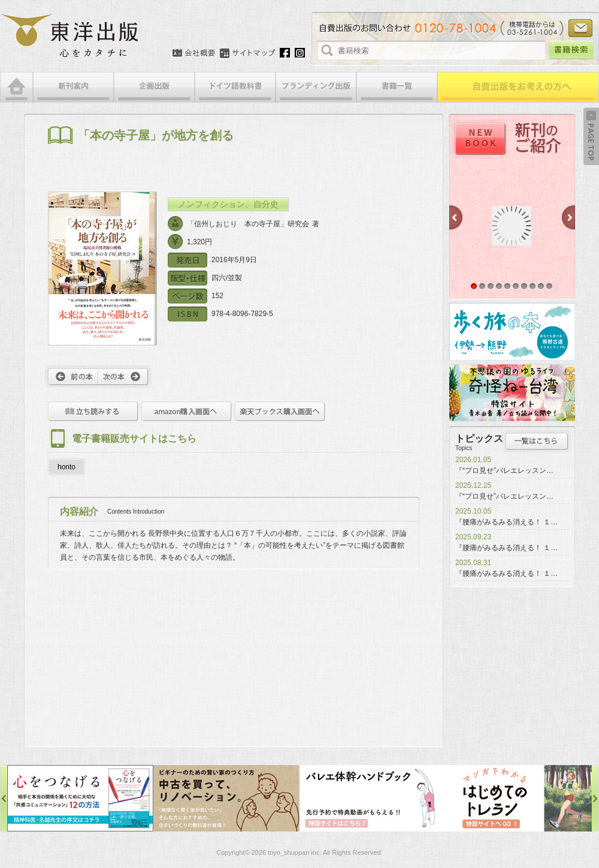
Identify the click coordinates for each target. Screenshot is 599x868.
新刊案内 (73, 87)
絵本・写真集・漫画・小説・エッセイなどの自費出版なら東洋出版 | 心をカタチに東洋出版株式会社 (70, 36)
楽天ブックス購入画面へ (280, 412)
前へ (72, 377)
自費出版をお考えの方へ (518, 87)
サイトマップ (247, 53)
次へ (125, 377)
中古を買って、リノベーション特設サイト (226, 798)
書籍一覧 (397, 87)
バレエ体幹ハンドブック (373, 798)
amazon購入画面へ (187, 412)
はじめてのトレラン (519, 798)
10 (549, 286)
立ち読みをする (93, 412)
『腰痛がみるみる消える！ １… (506, 522)
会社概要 (194, 53)
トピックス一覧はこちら (537, 441)
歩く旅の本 (512, 332)
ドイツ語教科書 (235, 87)
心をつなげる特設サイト (80, 798)
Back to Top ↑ (591, 136)
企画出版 (154, 87)
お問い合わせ (580, 28)
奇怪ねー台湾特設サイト (512, 393)
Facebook (285, 53)
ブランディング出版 (316, 87)
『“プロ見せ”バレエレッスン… (504, 471)
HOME (16, 87)
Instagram (300, 53)
